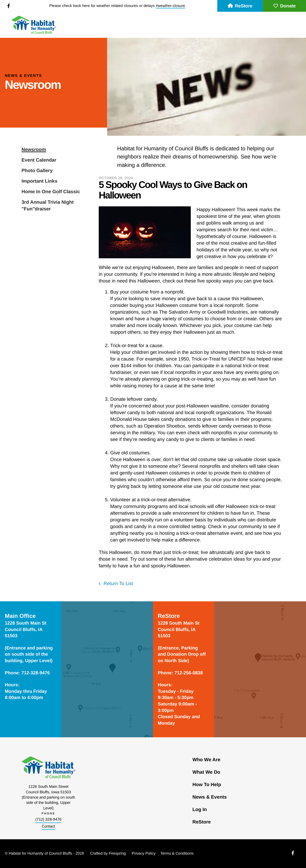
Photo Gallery (37, 171)
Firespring (117, 854)
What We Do (206, 772)
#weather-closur (169, 6)
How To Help (207, 785)
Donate (284, 6)
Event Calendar (39, 160)
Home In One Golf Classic (51, 192)
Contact (48, 826)
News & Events (210, 797)
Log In (200, 810)
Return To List (118, 584)
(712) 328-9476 (48, 820)
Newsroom (34, 150)
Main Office (20, 616)
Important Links (39, 181)
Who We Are (206, 760)
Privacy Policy (144, 854)
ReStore (240, 6)
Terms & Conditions (177, 854)
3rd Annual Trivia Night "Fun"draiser (48, 206)
